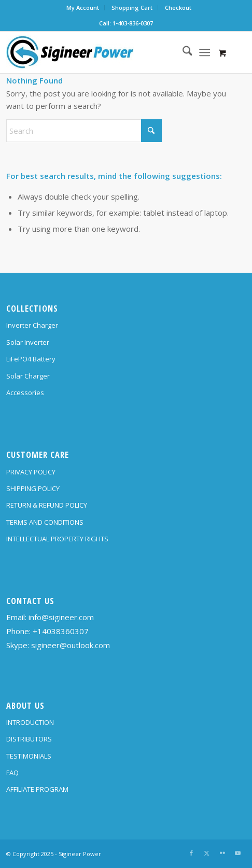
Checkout (178, 8)
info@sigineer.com (61, 617)
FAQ (12, 773)
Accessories (25, 393)
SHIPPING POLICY (33, 488)
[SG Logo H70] (102, 52)
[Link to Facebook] (191, 853)
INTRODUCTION (30, 722)
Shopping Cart (132, 8)
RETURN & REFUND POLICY (47, 505)
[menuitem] (83, 8)
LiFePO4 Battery (31, 359)
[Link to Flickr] (222, 853)
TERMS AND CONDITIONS (45, 522)
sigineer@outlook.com (71, 645)
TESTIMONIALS (29, 756)
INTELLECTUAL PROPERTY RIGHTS (57, 539)
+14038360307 (61, 631)
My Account (83, 8)
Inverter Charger (32, 325)
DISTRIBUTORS (29, 739)
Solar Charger (28, 376)
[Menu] (205, 52)
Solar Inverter (28, 342)
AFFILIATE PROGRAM (37, 789)
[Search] (182, 52)
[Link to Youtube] (238, 853)
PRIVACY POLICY (31, 472)
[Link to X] (207, 853)
